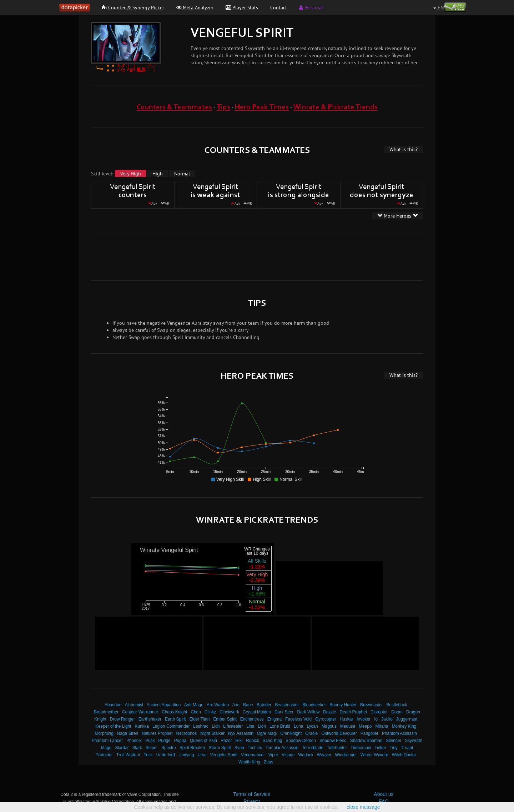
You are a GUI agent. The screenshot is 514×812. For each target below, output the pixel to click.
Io (376, 719)
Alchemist (134, 705)
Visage (288, 755)
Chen (196, 712)
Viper (273, 755)
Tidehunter (337, 748)
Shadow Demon (301, 741)
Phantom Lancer (107, 741)
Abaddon (113, 705)
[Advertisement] (257, 255)
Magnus (329, 726)
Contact (279, 8)
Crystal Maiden (257, 712)
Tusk (148, 755)
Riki (239, 741)
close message (363, 807)
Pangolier (369, 733)
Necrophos (187, 733)
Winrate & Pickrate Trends (336, 107)
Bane (248, 705)
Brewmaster (371, 705)
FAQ (384, 801)
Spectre (169, 748)
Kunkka (142, 726)
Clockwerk (229, 712)
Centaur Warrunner (140, 712)
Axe (236, 705)
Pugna (180, 741)
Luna (298, 726)
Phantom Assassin (399, 733)
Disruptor (379, 712)
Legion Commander (171, 726)
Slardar (122, 748)
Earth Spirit (175, 719)
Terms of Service (252, 794)
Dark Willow (308, 712)
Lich (216, 726)
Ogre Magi (267, 733)
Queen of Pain (203, 741)
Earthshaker (150, 719)
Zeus (268, 762)
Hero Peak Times (262, 107)
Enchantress (252, 719)
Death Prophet (353, 712)
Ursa (202, 755)
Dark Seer (284, 712)
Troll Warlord (128, 755)
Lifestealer (233, 726)
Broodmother (106, 712)
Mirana (382, 726)
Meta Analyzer (195, 8)
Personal (311, 8)
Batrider (264, 705)
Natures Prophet (157, 733)
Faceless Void (298, 719)
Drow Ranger (122, 719)
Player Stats (242, 8)
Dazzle (329, 712)
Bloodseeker (314, 705)
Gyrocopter (326, 719)
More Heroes (397, 216)
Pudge (164, 741)
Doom (397, 712)
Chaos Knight (174, 712)
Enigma (274, 719)
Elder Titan (200, 719)
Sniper (152, 748)
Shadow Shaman (366, 741)
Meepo (365, 726)
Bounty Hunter (343, 705)
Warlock (306, 755)
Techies (255, 748)
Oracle (311, 733)
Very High (131, 174)
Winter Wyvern (374, 755)
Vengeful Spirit (224, 755)
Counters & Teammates (174, 107)
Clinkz (210, 712)
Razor (226, 741)
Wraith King (249, 762)
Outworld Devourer (339, 733)
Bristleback (397, 705)
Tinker (380, 748)
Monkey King (404, 726)
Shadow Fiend (333, 741)
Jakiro (387, 719)
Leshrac (201, 726)
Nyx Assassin (241, 733)
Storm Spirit (220, 748)
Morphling (104, 733)
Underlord (166, 755)
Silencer (394, 741)
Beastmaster (287, 705)
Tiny (394, 748)
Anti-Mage (194, 705)
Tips (223, 107)
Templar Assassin (282, 748)
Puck (150, 741)
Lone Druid (280, 726)
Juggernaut (407, 719)
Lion (262, 726)
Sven (239, 748)
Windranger (346, 755)
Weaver (324, 755)
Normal (182, 174)
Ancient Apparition (164, 705)
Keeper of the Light (113, 726)
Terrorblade (313, 748)
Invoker (364, 719)
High (158, 174)
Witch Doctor (404, 755)
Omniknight (291, 733)
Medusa (348, 726)
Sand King (273, 741)
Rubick (252, 741)
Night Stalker (212, 733)
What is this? (404, 149)
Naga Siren (128, 733)
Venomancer (253, 755)
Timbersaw (361, 748)
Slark (137, 748)
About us (384, 794)
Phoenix (134, 741)
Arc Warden (218, 705)
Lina (250, 726)
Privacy (252, 801)
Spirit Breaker (192, 748)
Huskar (347, 719)
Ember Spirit (225, 719)
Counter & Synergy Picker (133, 8)
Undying (186, 755)
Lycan (312, 726)
